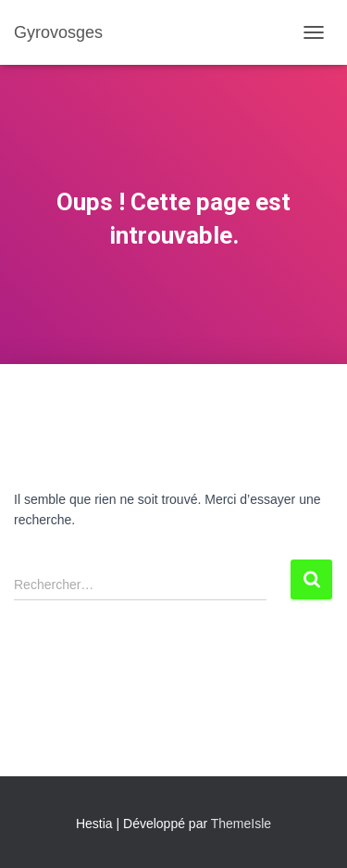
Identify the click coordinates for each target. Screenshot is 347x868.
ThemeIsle (241, 824)
